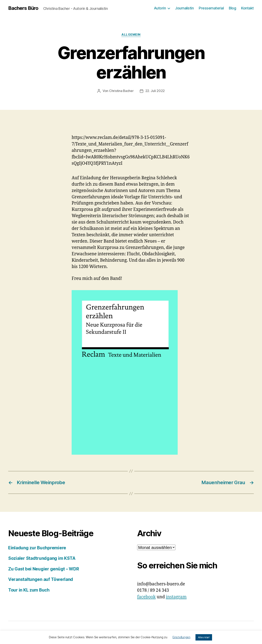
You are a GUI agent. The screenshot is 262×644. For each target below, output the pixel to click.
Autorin (160, 8)
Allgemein (131, 35)
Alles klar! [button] (204, 637)
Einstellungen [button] (181, 637)
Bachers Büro (23, 8)
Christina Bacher (121, 91)
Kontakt (247, 8)
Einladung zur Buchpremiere (37, 548)
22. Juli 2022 (155, 91)
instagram (176, 597)
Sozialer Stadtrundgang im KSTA (42, 558)
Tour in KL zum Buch (29, 590)
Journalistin (184, 8)
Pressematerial (211, 8)
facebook (146, 597)
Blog (232, 8)
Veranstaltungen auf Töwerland (41, 579)
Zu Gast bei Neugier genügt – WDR (44, 569)
